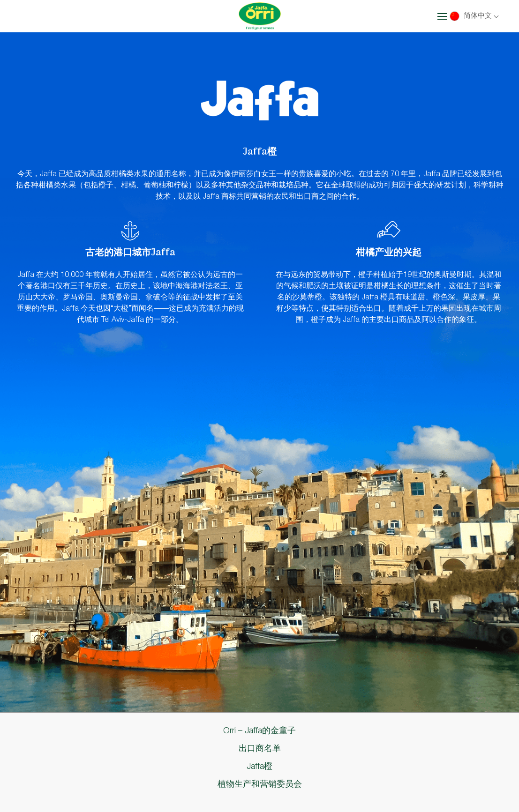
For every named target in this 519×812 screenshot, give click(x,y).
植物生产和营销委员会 (260, 784)
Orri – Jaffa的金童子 (259, 731)
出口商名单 (260, 749)
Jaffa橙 (259, 767)
